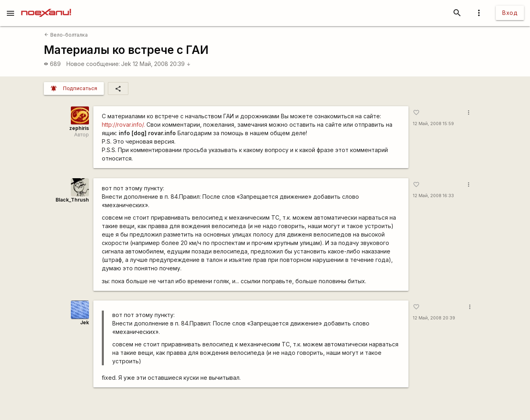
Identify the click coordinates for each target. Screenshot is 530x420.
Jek (126, 64)
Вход (510, 13)
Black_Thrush (72, 200)
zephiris (79, 128)
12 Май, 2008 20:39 (162, 64)
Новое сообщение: (93, 64)
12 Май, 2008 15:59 (433, 124)
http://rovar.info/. (123, 125)
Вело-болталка (66, 35)
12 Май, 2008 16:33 (433, 196)
